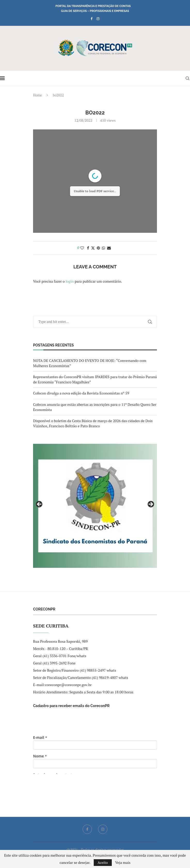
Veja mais (123, 863)
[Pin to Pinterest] (98, 248)
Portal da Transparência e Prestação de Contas (93, 6)
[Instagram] (98, 19)
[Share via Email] (109, 248)
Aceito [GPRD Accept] (103, 862)
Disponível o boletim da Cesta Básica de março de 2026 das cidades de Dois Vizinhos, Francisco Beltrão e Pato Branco (93, 423)
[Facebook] (92, 19)
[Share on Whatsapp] (104, 248)
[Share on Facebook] (88, 248)
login (70, 281)
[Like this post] (82, 248)
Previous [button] (39, 505)
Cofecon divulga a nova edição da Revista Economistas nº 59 (81, 393)
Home (37, 95)
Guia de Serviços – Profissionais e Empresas (95, 11)
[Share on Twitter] (93, 248)
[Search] (187, 78)
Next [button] (151, 505)
